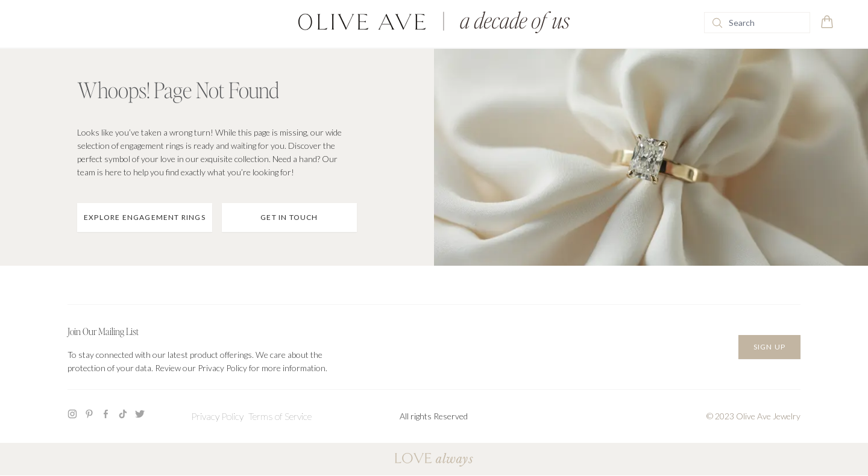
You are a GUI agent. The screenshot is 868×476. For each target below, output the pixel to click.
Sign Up (769, 347)
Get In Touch (289, 217)
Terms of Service (280, 416)
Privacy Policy (217, 416)
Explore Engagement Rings (145, 217)
